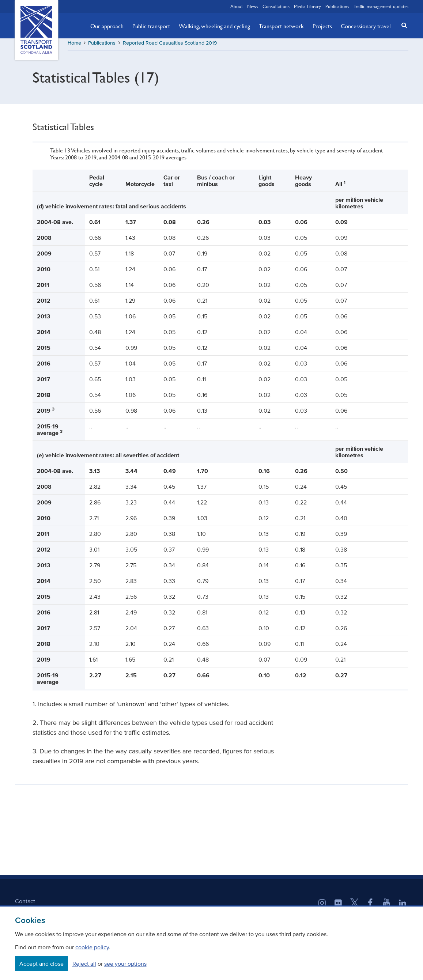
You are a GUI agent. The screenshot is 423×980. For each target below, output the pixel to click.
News (253, 6)
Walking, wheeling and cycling (214, 26)
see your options (125, 964)
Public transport (151, 26)
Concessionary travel (366, 26)
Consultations (276, 6)
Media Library (307, 6)
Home (74, 46)
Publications (337, 6)
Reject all (84, 964)
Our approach (107, 26)
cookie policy (92, 947)
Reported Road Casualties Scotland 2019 (170, 46)
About (237, 6)
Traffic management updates (381, 6)
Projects (322, 26)
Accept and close (41, 964)
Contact (25, 904)
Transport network (281, 26)
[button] (402, 25)
